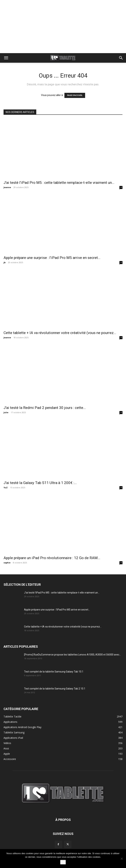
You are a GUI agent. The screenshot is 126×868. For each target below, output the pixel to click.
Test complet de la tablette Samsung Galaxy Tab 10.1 (54, 672)
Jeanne (7, 187)
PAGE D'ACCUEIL (75, 95)
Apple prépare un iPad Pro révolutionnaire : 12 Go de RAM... (52, 558)
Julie (6, 412)
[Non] (122, 859)
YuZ (6, 487)
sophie (7, 563)
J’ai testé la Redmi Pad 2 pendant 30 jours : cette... (45, 408)
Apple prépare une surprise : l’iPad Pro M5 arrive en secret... (52, 258)
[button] (6, 58)
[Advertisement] (63, 27)
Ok (63, 862)
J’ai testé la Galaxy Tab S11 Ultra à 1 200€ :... (40, 483)
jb (5, 262)
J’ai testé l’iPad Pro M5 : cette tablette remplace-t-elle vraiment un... (59, 183)
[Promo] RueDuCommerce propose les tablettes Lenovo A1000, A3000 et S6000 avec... (72, 655)
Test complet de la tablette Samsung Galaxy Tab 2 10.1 (55, 689)
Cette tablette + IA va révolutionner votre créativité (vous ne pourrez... (60, 333)
